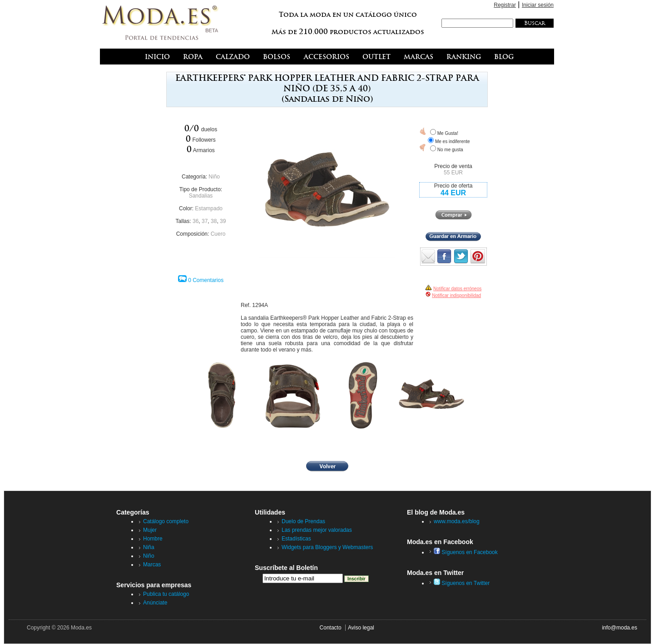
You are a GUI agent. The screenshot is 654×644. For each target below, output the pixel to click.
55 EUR (453, 173)
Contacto (331, 628)
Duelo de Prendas (303, 521)
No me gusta (450, 150)
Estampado (209, 208)
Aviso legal (361, 628)
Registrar (505, 5)
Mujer (150, 530)
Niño (214, 177)
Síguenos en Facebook (466, 552)
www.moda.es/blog (457, 521)
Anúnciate (155, 603)
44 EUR (453, 193)
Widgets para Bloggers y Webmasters (327, 547)
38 (214, 221)
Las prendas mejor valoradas (317, 530)
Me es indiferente (453, 141)
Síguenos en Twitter (462, 583)
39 (223, 221)
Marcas (152, 565)
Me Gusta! (448, 133)
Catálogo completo (166, 521)
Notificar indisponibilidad (456, 295)
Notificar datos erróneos (457, 289)
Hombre (153, 539)
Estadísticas (296, 539)
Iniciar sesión (538, 5)
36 (196, 221)
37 (205, 221)
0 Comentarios (206, 280)
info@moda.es (619, 628)
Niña (149, 547)
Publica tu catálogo (166, 594)
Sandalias (201, 196)
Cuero (218, 234)
